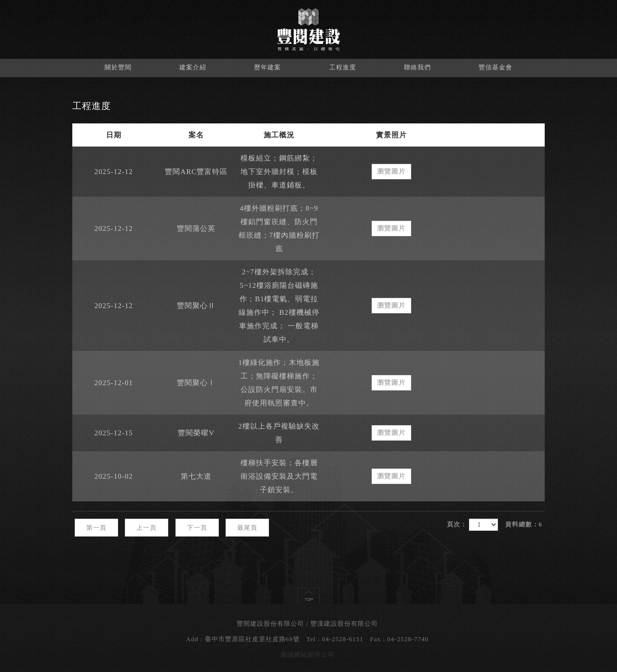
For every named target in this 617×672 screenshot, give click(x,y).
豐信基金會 (496, 67)
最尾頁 (247, 528)
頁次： (457, 524)
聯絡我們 (417, 67)
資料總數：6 (524, 524)
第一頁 (96, 528)
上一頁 (147, 528)
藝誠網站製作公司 (308, 654)
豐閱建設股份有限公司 (308, 29)
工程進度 (343, 67)
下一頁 (197, 528)
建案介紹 (193, 67)
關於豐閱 (118, 67)
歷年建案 (268, 67)
